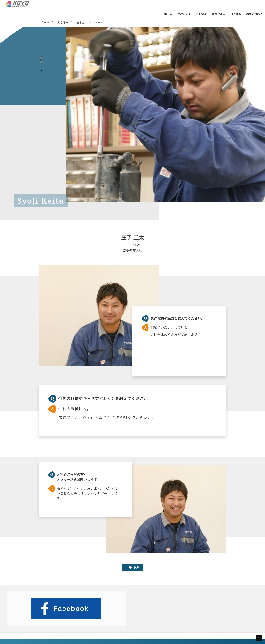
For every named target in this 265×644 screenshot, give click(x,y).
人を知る (63, 22)
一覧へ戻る (132, 567)
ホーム (45, 22)
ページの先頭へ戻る (258, 641)
